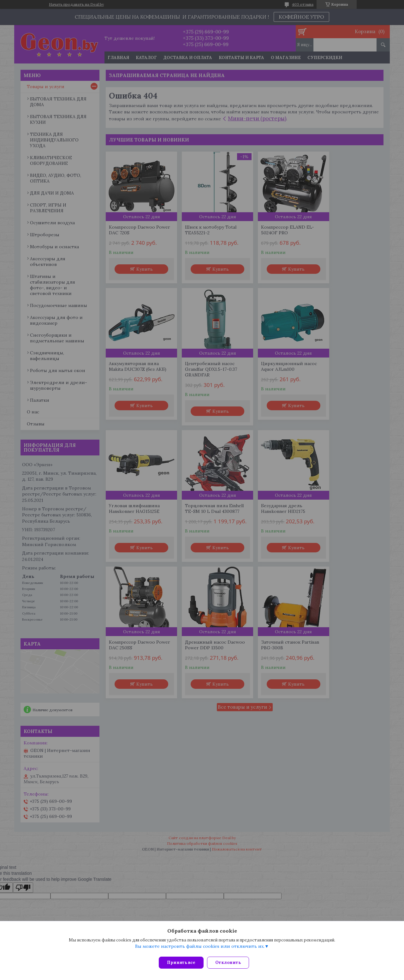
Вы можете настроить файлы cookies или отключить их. (200, 949)
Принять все (181, 962)
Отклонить (231, 962)
